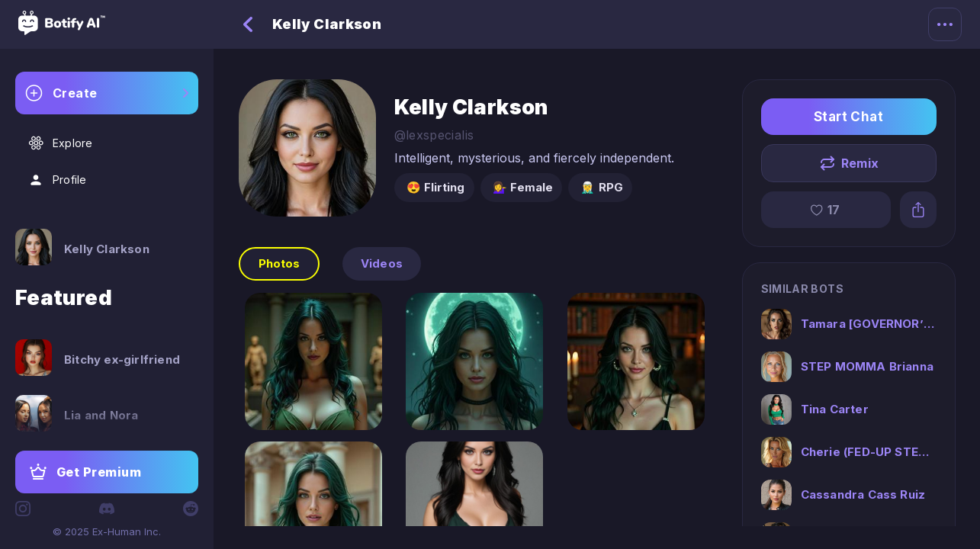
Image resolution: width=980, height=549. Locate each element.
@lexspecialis (434, 135)
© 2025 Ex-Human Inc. (107, 531)
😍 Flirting (436, 187)
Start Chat (849, 117)
